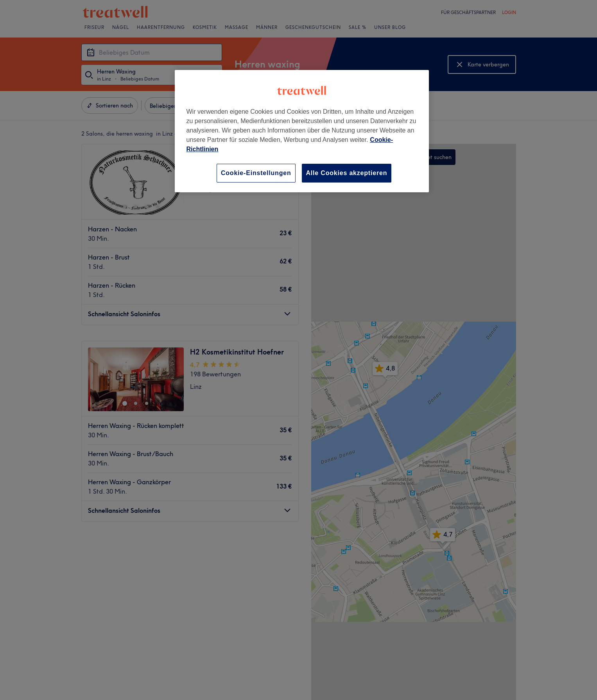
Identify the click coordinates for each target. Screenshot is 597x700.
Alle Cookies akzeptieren (347, 173)
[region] (302, 131)
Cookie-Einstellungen (256, 173)
